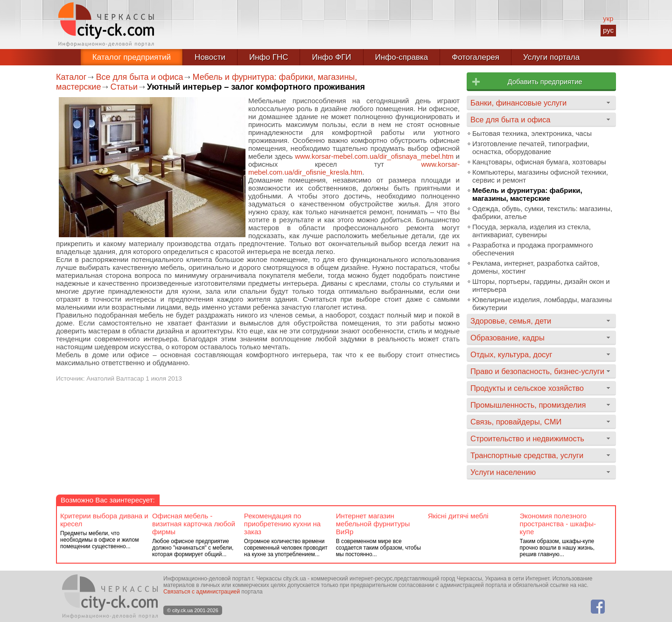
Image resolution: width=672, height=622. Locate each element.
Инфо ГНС (269, 57)
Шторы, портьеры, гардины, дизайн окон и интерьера (541, 285)
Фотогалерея (476, 57)
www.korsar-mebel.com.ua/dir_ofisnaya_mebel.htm (374, 156)
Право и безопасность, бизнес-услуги (537, 371)
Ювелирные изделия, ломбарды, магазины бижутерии (542, 304)
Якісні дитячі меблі (458, 516)
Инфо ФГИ (331, 57)
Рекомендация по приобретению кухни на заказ (282, 524)
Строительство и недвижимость (527, 438)
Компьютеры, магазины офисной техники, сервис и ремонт (540, 176)
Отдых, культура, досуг (511, 354)
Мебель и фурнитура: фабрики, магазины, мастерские (527, 194)
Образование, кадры (507, 338)
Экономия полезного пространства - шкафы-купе (558, 524)
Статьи (124, 87)
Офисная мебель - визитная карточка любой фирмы (194, 524)
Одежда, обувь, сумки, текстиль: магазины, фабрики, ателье (542, 212)
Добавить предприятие (545, 81)
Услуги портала (551, 57)
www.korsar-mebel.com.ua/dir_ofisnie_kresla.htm (354, 168)
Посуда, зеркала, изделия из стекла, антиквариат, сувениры (532, 231)
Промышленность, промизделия (528, 405)
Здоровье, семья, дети (511, 321)
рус (608, 30)
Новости (210, 57)
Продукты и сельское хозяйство (527, 388)
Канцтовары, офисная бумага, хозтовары (539, 162)
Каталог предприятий (132, 57)
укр (608, 18)
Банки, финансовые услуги (518, 103)
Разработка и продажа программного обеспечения (532, 249)
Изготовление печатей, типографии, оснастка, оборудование (531, 148)
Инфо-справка (402, 57)
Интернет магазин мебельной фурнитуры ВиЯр (373, 524)
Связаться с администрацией (202, 592)
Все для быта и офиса (139, 77)
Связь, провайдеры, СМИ (516, 422)
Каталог (71, 77)
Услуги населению (503, 472)
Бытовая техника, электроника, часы (532, 133)
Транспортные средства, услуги (527, 455)
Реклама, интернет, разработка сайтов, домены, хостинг (536, 267)
